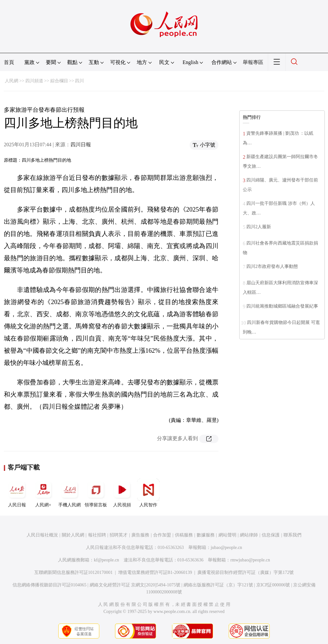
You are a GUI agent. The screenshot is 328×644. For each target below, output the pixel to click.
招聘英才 (119, 535)
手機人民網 (70, 493)
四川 (79, 81)
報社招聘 (97, 535)
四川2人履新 (259, 227)
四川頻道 (34, 81)
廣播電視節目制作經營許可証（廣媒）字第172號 (246, 572)
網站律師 (249, 535)
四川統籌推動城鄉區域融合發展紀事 (282, 306)
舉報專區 (253, 62)
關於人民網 (73, 535)
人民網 (12, 81)
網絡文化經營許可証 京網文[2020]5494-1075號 (135, 585)
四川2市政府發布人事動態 (272, 266)
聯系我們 (292, 535)
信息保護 (271, 535)
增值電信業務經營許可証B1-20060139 (155, 572)
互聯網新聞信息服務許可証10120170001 (74, 572)
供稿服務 (184, 535)
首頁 (9, 62)
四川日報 (81, 145)
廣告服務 (140, 535)
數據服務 (206, 535)
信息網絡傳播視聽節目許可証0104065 (49, 585)
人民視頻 (122, 493)
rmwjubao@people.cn (250, 560)
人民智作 (148, 493)
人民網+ (43, 493)
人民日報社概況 (42, 535)
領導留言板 (96, 493)
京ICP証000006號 (273, 585)
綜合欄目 (59, 81)
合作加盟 (162, 535)
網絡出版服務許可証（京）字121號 (218, 585)
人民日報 (17, 493)
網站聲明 (227, 535)
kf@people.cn (107, 560)
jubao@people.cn (226, 547)
